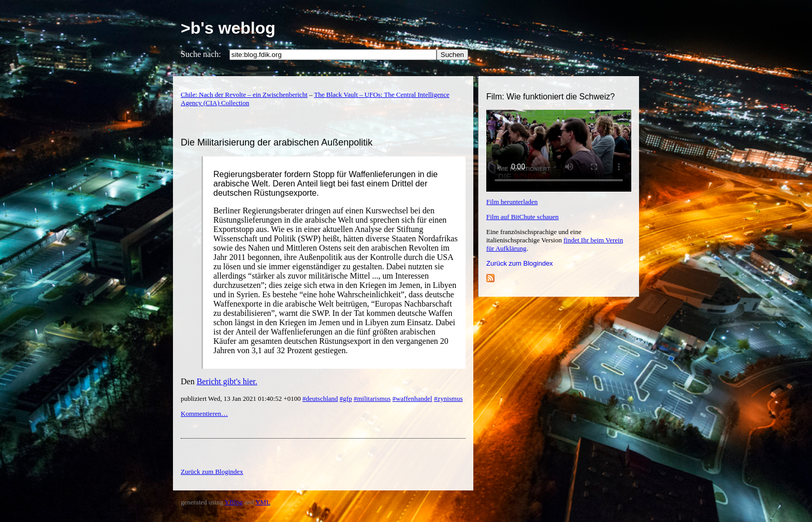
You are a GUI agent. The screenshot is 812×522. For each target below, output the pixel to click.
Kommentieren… (204, 414)
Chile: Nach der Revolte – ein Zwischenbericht (244, 95)
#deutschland (320, 398)
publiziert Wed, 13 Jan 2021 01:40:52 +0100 (242, 398)
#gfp (346, 398)
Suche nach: (201, 54)
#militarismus (372, 398)
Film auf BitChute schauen (523, 217)
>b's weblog (228, 28)
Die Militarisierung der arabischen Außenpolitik (277, 142)
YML (263, 502)
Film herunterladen (512, 202)
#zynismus (448, 398)
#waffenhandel (412, 398)
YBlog (234, 502)
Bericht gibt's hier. (227, 381)
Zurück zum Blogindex (520, 263)
